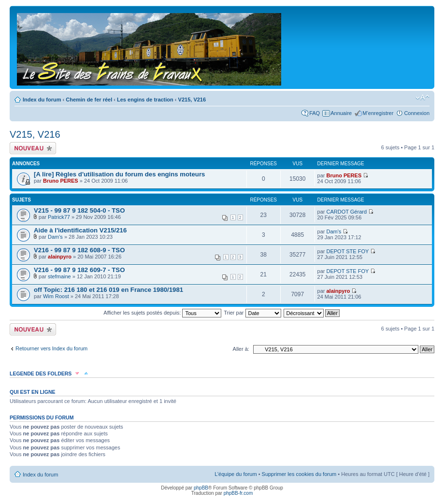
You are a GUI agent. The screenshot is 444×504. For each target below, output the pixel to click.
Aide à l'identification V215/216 (80, 230)
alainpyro (60, 257)
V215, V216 (192, 100)
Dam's (55, 237)
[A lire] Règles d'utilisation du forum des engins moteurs (119, 174)
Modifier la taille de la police (423, 98)
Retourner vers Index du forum (51, 348)
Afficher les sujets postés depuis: (162, 313)
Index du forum (42, 100)
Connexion (417, 113)
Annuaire (341, 113)
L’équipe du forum (236, 474)
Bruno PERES (61, 181)
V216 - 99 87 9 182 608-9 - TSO (79, 250)
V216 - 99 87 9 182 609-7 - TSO (79, 270)
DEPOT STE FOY (348, 251)
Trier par (252, 313)
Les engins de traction (145, 100)
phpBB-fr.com (238, 493)
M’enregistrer (378, 113)
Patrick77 (59, 217)
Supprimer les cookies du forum (299, 474)
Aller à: (241, 349)
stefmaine (59, 276)
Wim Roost (56, 296)
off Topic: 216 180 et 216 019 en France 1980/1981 (108, 290)
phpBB (201, 488)
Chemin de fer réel (89, 100)
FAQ (315, 113)
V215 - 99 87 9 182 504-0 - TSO (79, 210)
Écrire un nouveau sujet (33, 148)
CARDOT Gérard (347, 212)
